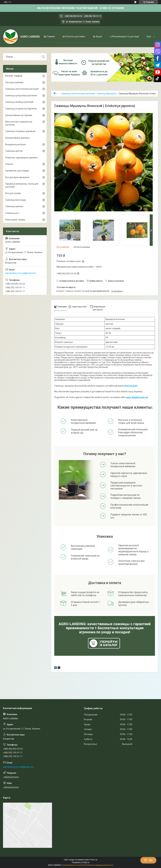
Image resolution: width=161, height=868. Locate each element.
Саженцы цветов (14, 151)
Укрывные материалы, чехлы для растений (22, 185)
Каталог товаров (14, 76)
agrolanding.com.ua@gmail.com (21, 273)
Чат (148, 860)
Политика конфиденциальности (99, 865)
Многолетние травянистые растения (19, 123)
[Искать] (43, 57)
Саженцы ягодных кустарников (21, 109)
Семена (9, 164)
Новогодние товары (15, 220)
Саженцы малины (14, 206)
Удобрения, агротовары (17, 171)
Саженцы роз (12, 213)
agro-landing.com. (136, 397)
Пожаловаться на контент (73, 865)
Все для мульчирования (17, 177)
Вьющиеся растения (15, 144)
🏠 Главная (49, 36)
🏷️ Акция (97, 36)
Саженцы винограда (16, 200)
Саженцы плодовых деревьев (20, 131)
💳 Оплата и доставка (74, 36)
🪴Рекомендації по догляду (124, 36)
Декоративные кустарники (19, 115)
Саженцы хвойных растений (19, 102)
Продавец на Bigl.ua (81, 862)
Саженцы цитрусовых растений (21, 96)
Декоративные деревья (17, 138)
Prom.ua (94, 860)
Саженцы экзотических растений (78, 94)
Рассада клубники (14, 82)
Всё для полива (13, 193)
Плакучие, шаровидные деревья (21, 158)
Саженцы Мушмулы (107, 94)
